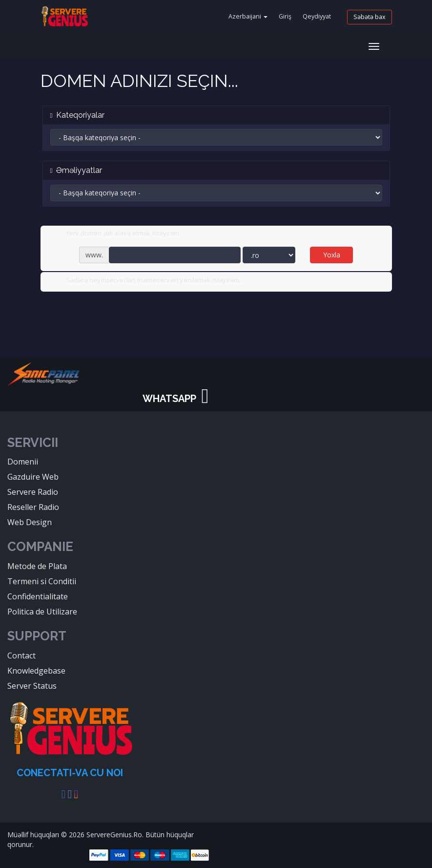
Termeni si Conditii (42, 581)
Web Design (30, 522)
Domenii (23, 462)
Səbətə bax (370, 17)
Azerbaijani (248, 16)
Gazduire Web (33, 477)
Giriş (285, 16)
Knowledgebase (36, 671)
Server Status (32, 686)
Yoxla (332, 255)
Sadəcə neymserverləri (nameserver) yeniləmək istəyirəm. (146, 281)
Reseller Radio (33, 507)
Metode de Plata (37, 566)
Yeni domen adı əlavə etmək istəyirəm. (116, 234)
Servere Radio (33, 492)
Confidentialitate (38, 596)
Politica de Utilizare (42, 612)
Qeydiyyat (317, 16)
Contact (21, 656)
